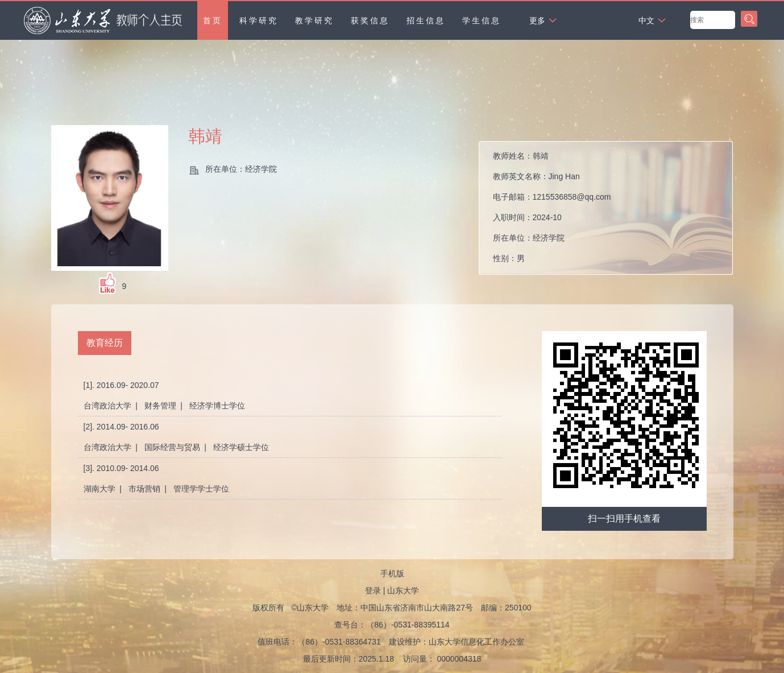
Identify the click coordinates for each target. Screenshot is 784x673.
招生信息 (426, 20)
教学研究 (314, 20)
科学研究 (259, 20)
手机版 (392, 573)
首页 (213, 20)
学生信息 (482, 20)
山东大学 (403, 591)
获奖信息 (370, 20)
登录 (373, 591)
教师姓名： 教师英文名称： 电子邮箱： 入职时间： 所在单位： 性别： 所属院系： (552, 211)
